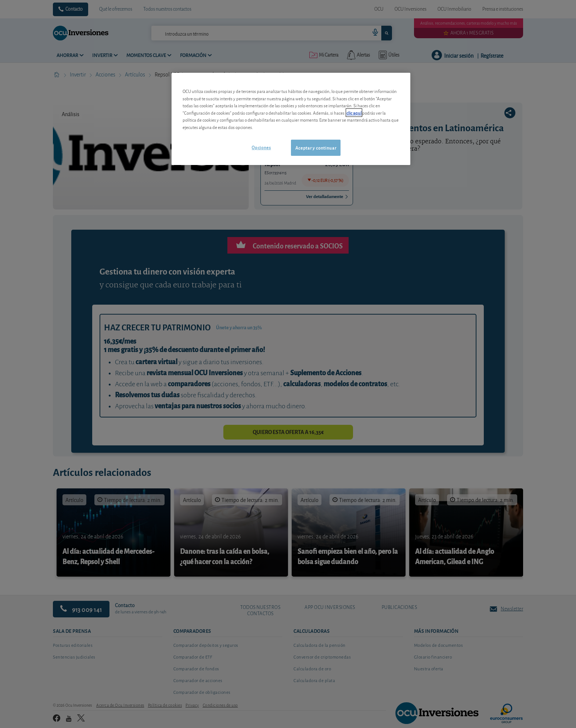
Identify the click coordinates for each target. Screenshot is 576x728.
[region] (291, 119)
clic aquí (354, 113)
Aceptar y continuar (316, 148)
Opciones (261, 147)
